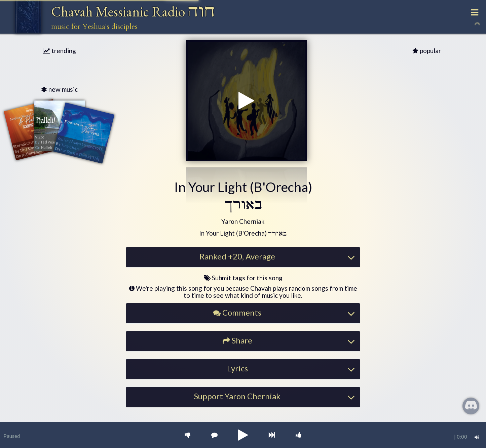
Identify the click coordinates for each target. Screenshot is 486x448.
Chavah (133, 12)
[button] (243, 222)
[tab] (243, 257)
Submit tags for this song (243, 278)
